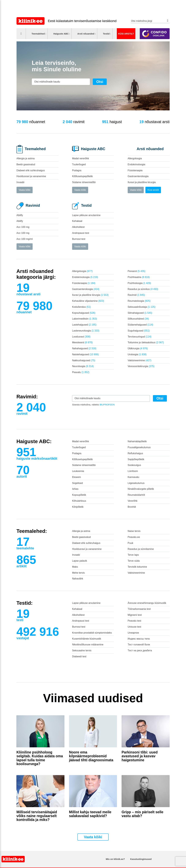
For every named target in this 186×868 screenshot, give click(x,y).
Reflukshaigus (135, 453)
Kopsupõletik (79, 495)
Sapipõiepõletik (136, 459)
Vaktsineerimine (139, 360)
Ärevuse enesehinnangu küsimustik (147, 603)
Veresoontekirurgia (141, 366)
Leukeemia (78, 471)
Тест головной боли (139, 645)
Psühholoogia (139, 283)
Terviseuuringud (140, 337)
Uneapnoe (133, 633)
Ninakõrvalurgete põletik (141, 489)
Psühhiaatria (139, 277)
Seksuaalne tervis (82, 651)
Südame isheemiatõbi (84, 182)
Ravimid (136, 295)
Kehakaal (77, 221)
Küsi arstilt (126, 34)
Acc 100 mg (23, 227)
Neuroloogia (83, 366)
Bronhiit (132, 507)
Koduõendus (82, 307)
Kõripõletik (78, 507)
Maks (75, 567)
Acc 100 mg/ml (25, 239)
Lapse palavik (80, 561)
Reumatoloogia (139, 301)
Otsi (168, 21)
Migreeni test (135, 615)
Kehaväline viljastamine (88, 301)
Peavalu (81, 372)
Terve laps (133, 555)
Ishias (75, 489)
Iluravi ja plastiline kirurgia (142, 182)
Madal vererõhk (81, 158)
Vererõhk (133, 501)
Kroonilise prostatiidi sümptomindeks (92, 633)
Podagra (77, 170)
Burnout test (79, 239)
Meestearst (82, 342)
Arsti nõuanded (86, 34)
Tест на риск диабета (140, 651)
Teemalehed (38, 34)
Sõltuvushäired (138, 319)
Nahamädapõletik (137, 441)
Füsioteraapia (135, 170)
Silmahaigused (140, 313)
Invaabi (21, 182)
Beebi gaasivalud (26, 164)
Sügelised (77, 483)
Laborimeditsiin (85, 319)
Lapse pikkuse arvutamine (86, 215)
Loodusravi (81, 337)
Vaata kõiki (25, 190)
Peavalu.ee (134, 537)
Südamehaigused (140, 325)
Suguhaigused (139, 331)
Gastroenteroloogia (138, 176)
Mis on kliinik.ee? (115, 859)
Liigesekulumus (136, 483)
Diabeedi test (79, 656)
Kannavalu (133, 477)
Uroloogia (137, 354)
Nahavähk (78, 579)
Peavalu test (134, 621)
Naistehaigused (85, 354)
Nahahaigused (84, 348)
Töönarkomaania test (139, 609)
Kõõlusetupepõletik (82, 176)
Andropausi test (81, 233)
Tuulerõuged (79, 164)
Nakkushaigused (84, 360)
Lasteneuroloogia (86, 331)
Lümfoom (133, 471)
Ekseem (77, 477)
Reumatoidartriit (136, 495)
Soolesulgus (134, 465)
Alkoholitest (78, 227)
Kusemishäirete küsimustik (87, 639)
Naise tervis (134, 531)
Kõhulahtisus (79, 501)
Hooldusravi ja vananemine (31, 176)
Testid (106, 34)
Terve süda (134, 561)
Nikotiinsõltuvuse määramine (88, 645)
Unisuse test (134, 627)
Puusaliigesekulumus (139, 447)
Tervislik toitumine (137, 567)
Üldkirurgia (138, 348)
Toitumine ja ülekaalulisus (146, 342)
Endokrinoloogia (136, 164)
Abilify (20, 215)
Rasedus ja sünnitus (143, 289)
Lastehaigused (84, 325)
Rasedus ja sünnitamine (141, 549)
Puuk (130, 543)
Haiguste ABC (61, 34)
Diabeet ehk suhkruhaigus (31, 170)
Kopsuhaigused (84, 313)
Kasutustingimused (141, 859)
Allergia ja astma (26, 158)
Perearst (137, 271)
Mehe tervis (78, 573)
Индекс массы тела (139, 639)
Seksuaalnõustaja (142, 307)
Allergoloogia (135, 158)
